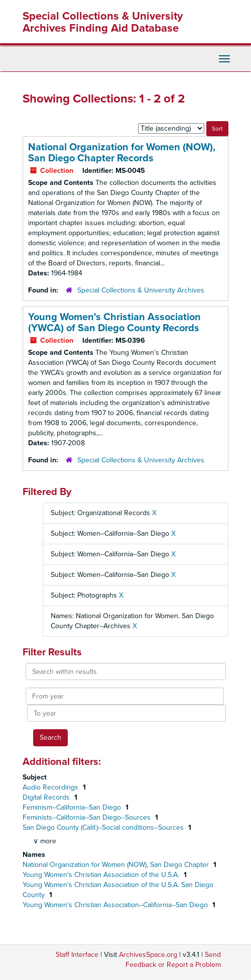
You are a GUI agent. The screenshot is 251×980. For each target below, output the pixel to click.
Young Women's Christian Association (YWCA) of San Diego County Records (114, 323)
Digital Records (47, 797)
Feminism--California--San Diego (73, 807)
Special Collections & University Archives (141, 290)
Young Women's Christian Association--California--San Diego (116, 905)
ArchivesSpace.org (148, 955)
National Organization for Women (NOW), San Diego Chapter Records (122, 153)
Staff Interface (77, 955)
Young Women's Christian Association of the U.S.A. (102, 875)
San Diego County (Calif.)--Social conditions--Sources (104, 827)
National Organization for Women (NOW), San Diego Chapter (117, 865)
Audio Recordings (51, 787)
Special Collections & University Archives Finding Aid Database (103, 22)
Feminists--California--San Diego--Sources (88, 817)
